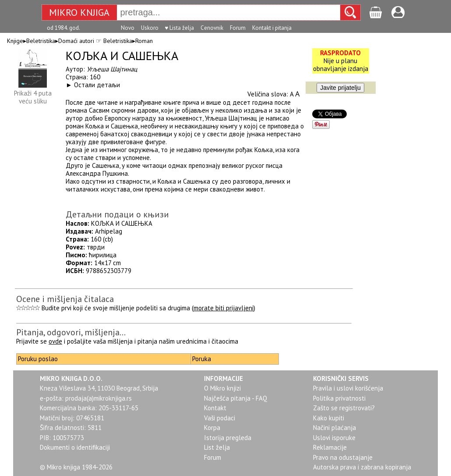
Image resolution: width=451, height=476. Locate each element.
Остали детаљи (97, 85)
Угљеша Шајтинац (112, 69)
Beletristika (41, 41)
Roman (144, 41)
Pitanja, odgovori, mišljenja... (71, 332)
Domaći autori (76, 41)
